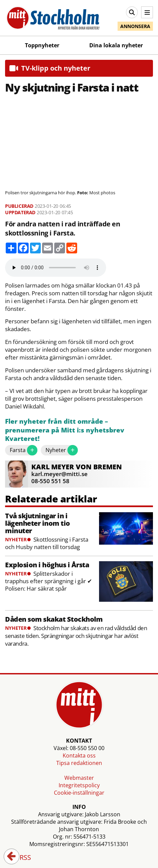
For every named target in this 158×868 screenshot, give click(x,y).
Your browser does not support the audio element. (56, 268)
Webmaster (79, 778)
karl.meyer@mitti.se (59, 474)
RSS (21, 858)
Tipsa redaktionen (79, 763)
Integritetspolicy (79, 785)
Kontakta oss (79, 755)
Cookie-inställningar (79, 793)
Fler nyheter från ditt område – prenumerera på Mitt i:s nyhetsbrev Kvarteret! (65, 430)
